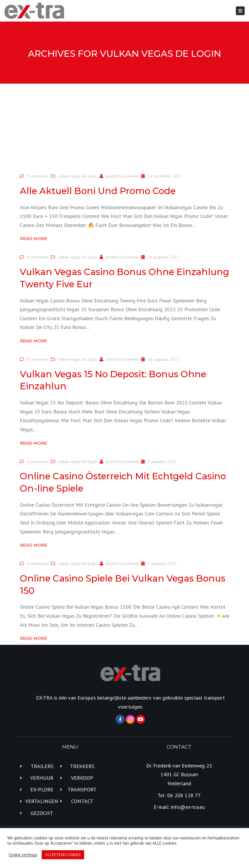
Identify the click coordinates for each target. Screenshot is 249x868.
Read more (33, 239)
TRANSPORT (82, 789)
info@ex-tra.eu (188, 807)
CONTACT (82, 801)
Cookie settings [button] (23, 855)
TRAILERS (42, 766)
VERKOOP (82, 778)
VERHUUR (42, 778)
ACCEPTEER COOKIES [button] (63, 855)
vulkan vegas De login (77, 176)
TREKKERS (82, 766)
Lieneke (131, 176)
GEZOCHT (42, 813)
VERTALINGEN (42, 801)
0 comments (37, 176)
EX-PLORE (42, 789)
